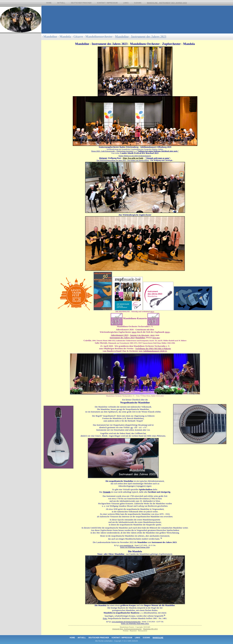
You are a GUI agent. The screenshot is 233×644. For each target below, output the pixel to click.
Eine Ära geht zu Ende (133, 158)
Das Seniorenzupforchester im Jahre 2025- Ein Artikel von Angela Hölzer (123, 160)
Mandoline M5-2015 (150, 629)
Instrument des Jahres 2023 (122, 338)
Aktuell (61, 3)
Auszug (142, 335)
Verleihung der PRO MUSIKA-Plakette (153, 349)
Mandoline (140, 338)
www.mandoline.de (126, 545)
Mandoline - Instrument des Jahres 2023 (141, 37)
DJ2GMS (138, 3)
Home (49, 3)
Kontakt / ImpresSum (107, 3)
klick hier (156, 338)
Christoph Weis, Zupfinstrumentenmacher (127, 629)
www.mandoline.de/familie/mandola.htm (126, 622)
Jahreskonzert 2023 (120, 335)
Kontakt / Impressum (122, 638)
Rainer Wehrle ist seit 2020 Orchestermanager (135, 156)
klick (152, 312)
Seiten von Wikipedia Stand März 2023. (135, 623)
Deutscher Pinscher (81, 3)
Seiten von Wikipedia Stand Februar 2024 (135, 547)
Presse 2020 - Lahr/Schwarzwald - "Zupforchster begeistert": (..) (135, 151)
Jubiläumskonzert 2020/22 (155, 351)
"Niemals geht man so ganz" (158, 158)
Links (126, 3)
